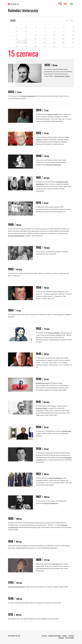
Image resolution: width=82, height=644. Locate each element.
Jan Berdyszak (66, 431)
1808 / (43, 560)
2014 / (42, 110)
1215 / (15, 614)
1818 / (15, 541)
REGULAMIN (61, 638)
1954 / (14, 310)
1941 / (43, 402)
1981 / (43, 177)
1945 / (42, 354)
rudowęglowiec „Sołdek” (62, 76)
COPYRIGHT (71, 636)
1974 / (42, 203)
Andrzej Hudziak (53, 114)
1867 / (43, 497)
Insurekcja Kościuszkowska (17, 587)
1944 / (42, 379)
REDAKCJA (65, 636)
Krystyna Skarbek (54, 333)
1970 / (51, 65)
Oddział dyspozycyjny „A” (44, 383)
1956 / (42, 287)
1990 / (42, 156)
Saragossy (56, 564)
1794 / (15, 582)
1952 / (43, 328)
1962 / (43, 247)
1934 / (42, 427)
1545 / (15, 598)
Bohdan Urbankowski (28, 96)
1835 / (15, 518)
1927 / (42, 474)
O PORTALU (44, 636)
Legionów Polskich (42, 408)
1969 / (15, 224)
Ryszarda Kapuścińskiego (16, 236)
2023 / (15, 92)
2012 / (42, 133)
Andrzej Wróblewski (55, 478)
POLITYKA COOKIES (70, 638)
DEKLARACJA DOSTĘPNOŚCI (55, 636)
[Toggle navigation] (71, 4)
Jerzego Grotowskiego (54, 165)
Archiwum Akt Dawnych (51, 503)
